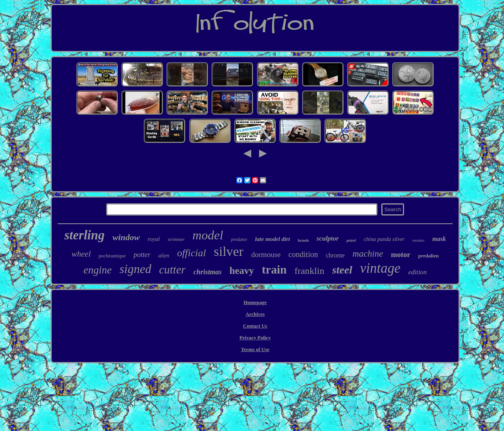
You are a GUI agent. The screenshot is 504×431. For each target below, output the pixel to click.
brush (303, 240)
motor (401, 254)
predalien (429, 256)
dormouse (266, 254)
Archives (255, 314)
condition (303, 254)
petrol (351, 240)
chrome (335, 255)
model (208, 235)
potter (142, 255)
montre (418, 240)
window (126, 237)
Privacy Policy (255, 338)
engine (98, 270)
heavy (242, 271)
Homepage (255, 302)
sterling (84, 235)
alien (164, 256)
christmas (208, 272)
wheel (81, 254)
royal (154, 239)
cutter (172, 270)
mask (439, 239)
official (192, 253)
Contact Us (255, 326)
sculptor (328, 238)
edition (418, 272)
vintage (380, 268)
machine (368, 254)
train (274, 269)
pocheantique (112, 256)
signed (135, 269)
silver (228, 251)
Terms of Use (255, 349)
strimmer (176, 239)
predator (239, 239)
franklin (309, 271)
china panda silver (384, 239)
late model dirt (273, 239)
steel (342, 270)
